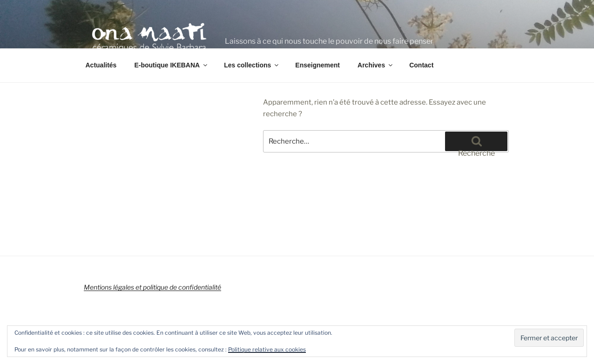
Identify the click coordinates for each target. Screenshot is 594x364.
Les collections (252, 65)
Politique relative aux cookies (267, 349)
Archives (376, 65)
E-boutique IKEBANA (171, 65)
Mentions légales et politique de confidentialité (152, 287)
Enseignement (317, 65)
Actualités (101, 65)
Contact (421, 65)
